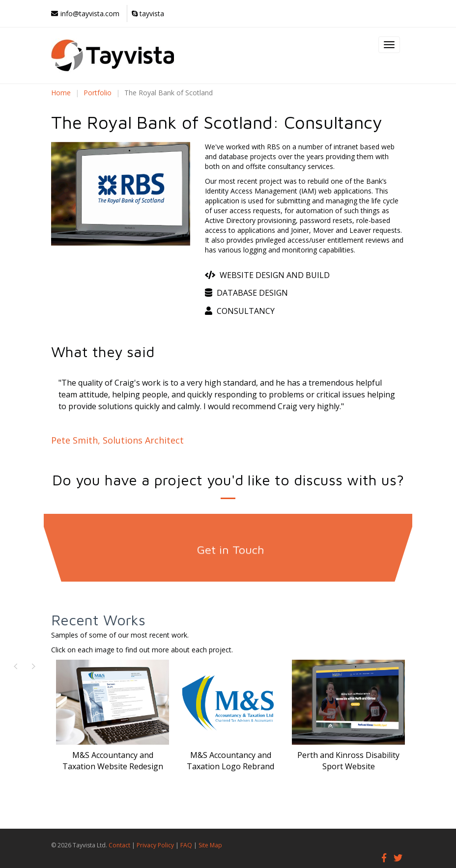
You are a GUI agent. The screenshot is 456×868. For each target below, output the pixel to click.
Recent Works (98, 620)
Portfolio (98, 93)
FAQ (186, 845)
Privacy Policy (155, 845)
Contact (119, 845)
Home (61, 93)
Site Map (210, 845)
